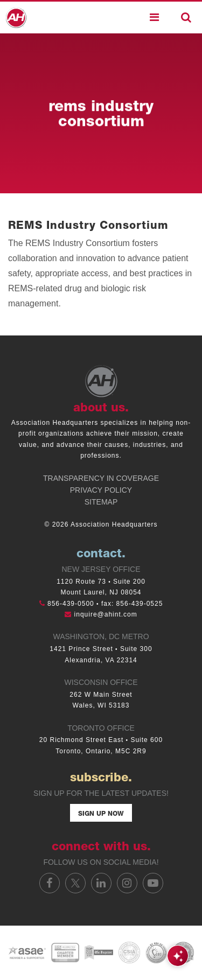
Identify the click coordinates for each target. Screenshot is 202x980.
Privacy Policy (101, 490)
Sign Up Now (101, 814)
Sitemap (101, 502)
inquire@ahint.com (106, 614)
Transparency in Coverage (101, 478)
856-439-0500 (71, 604)
